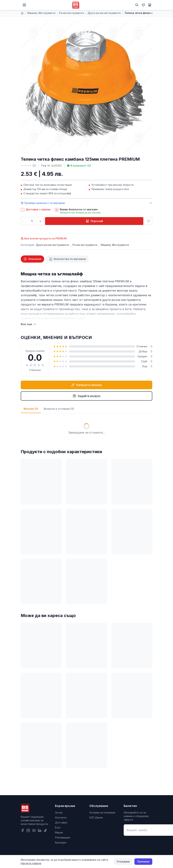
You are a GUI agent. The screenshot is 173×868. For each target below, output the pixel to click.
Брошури (61, 842)
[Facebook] (23, 830)
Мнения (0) (31, 409)
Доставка (61, 822)
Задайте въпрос (87, 396)
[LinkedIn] (40, 830)
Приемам (143, 861)
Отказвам (123, 861)
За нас (59, 813)
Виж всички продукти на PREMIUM (44, 238)
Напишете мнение (86, 385)
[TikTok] (45, 830)
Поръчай (94, 221)
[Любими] (143, 5)
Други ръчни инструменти (104, 13)
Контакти (61, 818)
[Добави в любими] (149, 221)
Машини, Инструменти (41, 13)
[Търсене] (137, 5)
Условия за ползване (102, 813)
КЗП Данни (96, 818)
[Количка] (150, 5)
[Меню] (24, 5)
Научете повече (31, 863)
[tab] (32, 259)
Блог (58, 827)
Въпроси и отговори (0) (59, 409)
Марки (59, 832)
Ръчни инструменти (71, 13)
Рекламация (63, 837)
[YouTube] (34, 830)
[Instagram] (28, 830)
